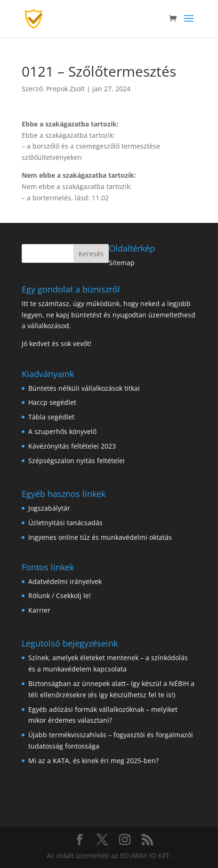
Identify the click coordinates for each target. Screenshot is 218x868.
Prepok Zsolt (65, 89)
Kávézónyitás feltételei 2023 (72, 446)
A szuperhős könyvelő (62, 431)
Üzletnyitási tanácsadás (65, 523)
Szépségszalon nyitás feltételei (77, 461)
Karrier (39, 610)
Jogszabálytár (49, 508)
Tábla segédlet (51, 417)
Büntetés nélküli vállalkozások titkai (84, 388)
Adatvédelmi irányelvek (65, 581)
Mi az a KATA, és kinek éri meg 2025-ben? (93, 761)
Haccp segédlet (52, 402)
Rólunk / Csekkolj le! (60, 596)
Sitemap (122, 263)
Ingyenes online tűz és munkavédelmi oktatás (100, 537)
